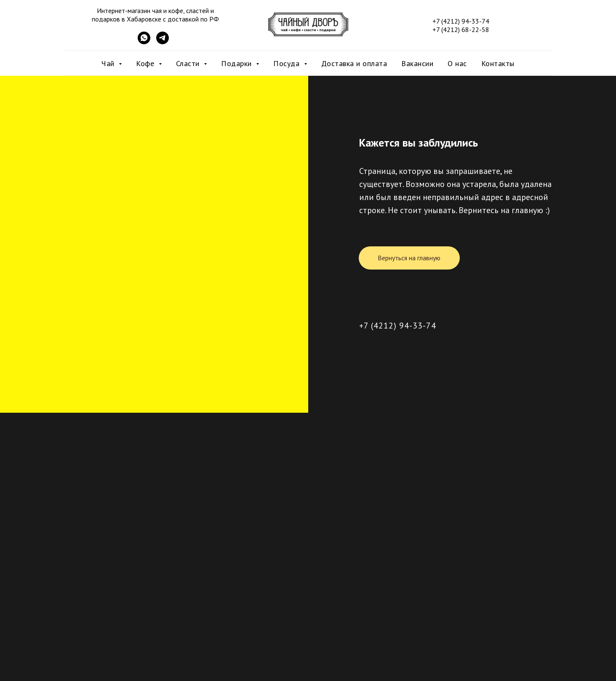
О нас (457, 63)
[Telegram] (163, 42)
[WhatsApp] (144, 42)
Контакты (498, 63)
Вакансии (417, 63)
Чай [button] (109, 63)
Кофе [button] (146, 63)
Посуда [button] (288, 63)
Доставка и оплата (354, 63)
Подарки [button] (237, 63)
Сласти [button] (189, 63)
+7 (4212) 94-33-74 (398, 326)
